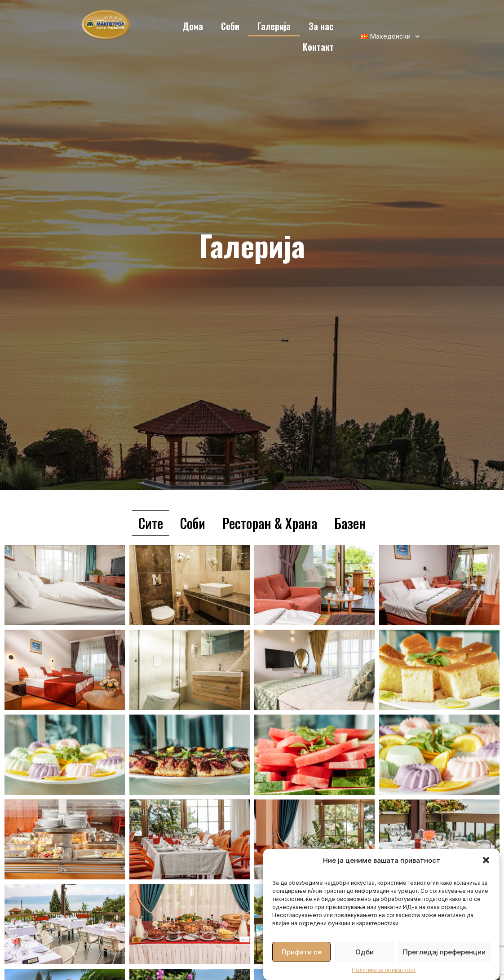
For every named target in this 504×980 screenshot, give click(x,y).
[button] (486, 860)
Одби (365, 952)
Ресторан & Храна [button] (270, 523)
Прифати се (302, 952)
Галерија (274, 26)
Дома (193, 26)
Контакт (318, 47)
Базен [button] (350, 523)
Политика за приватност (384, 970)
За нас (321, 26)
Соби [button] (193, 523)
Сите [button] (151, 523)
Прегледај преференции (444, 952)
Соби (230, 26)
